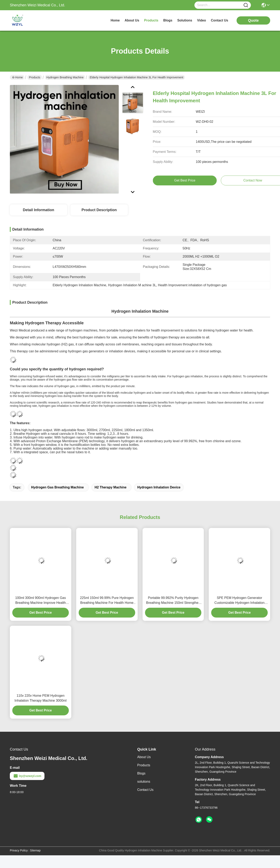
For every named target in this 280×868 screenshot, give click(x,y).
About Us (144, 757)
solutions (185, 20)
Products (35, 77)
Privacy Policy (19, 850)
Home (115, 20)
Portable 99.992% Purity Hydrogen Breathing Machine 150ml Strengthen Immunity (173, 601)
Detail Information (38, 210)
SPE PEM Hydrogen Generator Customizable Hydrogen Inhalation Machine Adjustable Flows (240, 601)
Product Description (99, 210)
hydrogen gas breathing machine (57, 487)
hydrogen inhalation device (159, 487)
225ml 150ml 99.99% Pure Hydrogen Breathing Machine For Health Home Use (107, 601)
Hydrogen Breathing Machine (65, 77)
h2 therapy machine (111, 487)
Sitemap (35, 850)
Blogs (141, 773)
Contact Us (145, 790)
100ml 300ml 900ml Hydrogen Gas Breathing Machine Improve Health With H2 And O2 (40, 601)
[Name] (246, 5)
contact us (220, 20)
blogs (168, 20)
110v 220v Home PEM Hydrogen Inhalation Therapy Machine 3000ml (41, 698)
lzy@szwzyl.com (27, 776)
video (201, 20)
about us (132, 20)
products (151, 20)
